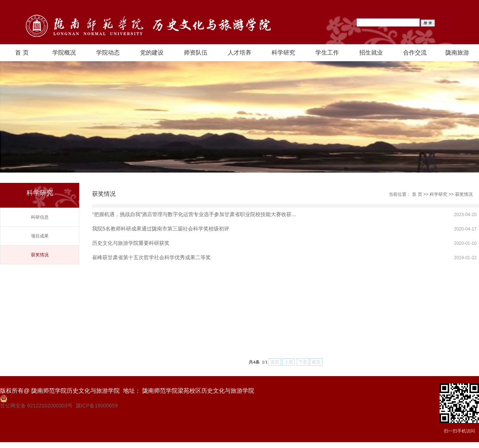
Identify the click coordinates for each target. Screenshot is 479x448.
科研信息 (40, 217)
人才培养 (239, 53)
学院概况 (64, 53)
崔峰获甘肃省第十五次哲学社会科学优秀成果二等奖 (151, 257)
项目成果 (40, 236)
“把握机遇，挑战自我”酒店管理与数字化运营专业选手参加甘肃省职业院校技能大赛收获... (194, 214)
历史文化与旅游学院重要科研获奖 (131, 243)
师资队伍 (196, 53)
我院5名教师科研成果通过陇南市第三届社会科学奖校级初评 (161, 229)
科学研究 (283, 53)
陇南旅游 (457, 53)
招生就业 (371, 53)
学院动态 (108, 53)
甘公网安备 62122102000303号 (36, 406)
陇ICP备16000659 (97, 406)
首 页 (22, 53)
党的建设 (152, 53)
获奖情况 (40, 255)
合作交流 (415, 53)
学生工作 (327, 53)
